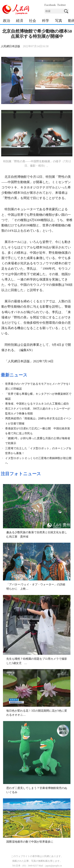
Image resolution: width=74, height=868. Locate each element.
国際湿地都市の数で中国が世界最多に (30, 842)
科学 (46, 21)
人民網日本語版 (10, 46)
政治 (7, 21)
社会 (33, 21)
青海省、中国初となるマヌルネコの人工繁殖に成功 (38, 404)
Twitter (62, 5)
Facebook (50, 5)
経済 (20, 21)
